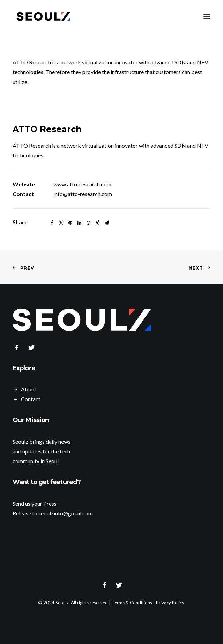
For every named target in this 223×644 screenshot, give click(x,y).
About (29, 389)
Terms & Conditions (132, 603)
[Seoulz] (43, 16)
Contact (31, 399)
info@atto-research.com (83, 194)
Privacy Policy (170, 603)
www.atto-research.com (82, 184)
